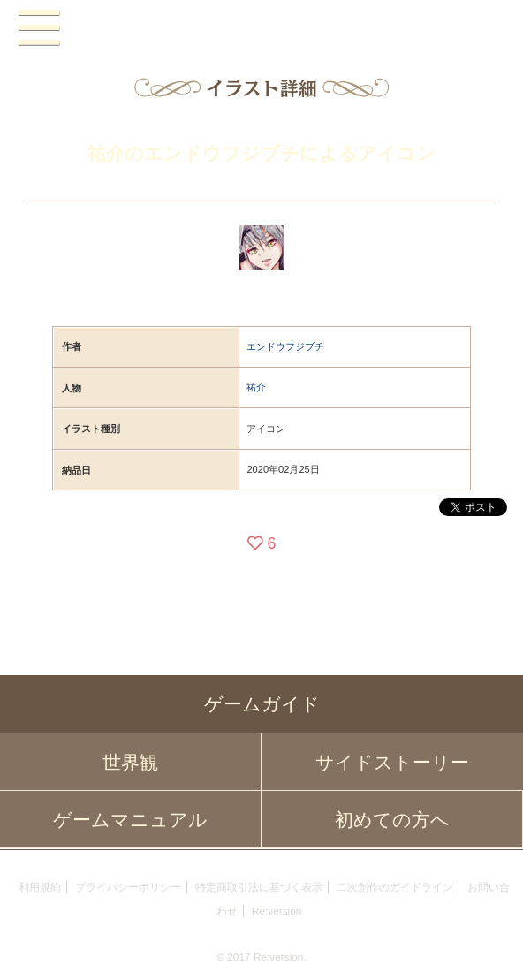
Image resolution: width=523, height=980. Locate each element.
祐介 (256, 387)
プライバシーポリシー (128, 887)
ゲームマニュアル (130, 820)
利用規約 (40, 887)
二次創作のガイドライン (395, 887)
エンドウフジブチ (285, 346)
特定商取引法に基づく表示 (259, 887)
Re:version (277, 911)
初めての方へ (392, 820)
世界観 (130, 762)
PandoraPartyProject (262, 29)
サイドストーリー (392, 762)
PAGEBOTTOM (492, 946)
